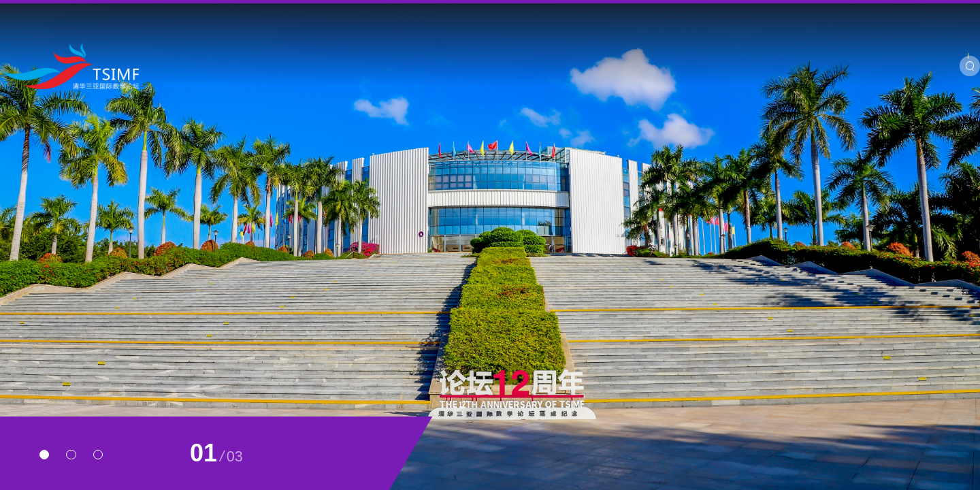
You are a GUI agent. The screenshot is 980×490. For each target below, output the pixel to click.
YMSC (786, 14)
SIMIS (875, 14)
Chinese (921, 14)
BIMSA (831, 14)
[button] (44, 455)
